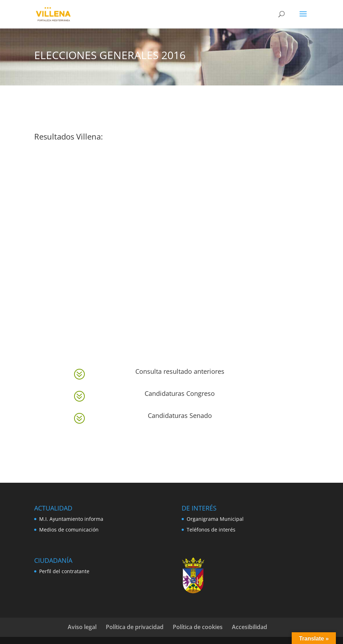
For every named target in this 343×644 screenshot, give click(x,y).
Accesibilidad (250, 627)
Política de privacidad (135, 627)
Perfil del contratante (64, 571)
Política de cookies (198, 627)
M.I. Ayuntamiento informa (71, 519)
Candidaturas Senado (180, 415)
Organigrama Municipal (215, 519)
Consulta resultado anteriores (180, 371)
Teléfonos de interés (211, 530)
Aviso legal (82, 627)
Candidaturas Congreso (180, 393)
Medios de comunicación (69, 530)
